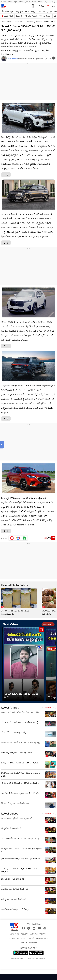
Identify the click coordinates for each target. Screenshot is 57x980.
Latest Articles (10, 707)
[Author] (4, 59)
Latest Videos (10, 813)
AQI (43, 6)
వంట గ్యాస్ (19, 16)
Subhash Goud (13, 59)
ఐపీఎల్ (27, 11)
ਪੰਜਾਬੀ (40, 1)
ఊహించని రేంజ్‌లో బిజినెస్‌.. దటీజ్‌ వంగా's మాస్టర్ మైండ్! (21, 696)
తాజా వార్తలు (9, 11)
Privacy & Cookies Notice (37, 938)
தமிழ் (46, 1)
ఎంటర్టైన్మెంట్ (19, 11)
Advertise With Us (38, 934)
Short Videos (10, 624)
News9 (4, 1)
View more (48, 624)
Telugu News (6, 22)
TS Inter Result (45, 16)
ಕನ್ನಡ (15, 1)
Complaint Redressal (16, 938)
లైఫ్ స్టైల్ (49, 11)
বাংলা (34, 1)
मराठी (21, 1)
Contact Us (14, 934)
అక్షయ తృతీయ (9, 16)
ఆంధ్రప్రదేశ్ (34, 11)
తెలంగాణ (42, 11)
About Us (25, 934)
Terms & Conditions (28, 943)
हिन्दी (10, 1)
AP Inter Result (31, 16)
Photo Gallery (19, 22)
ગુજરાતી (27, 1)
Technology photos (34, 22)
